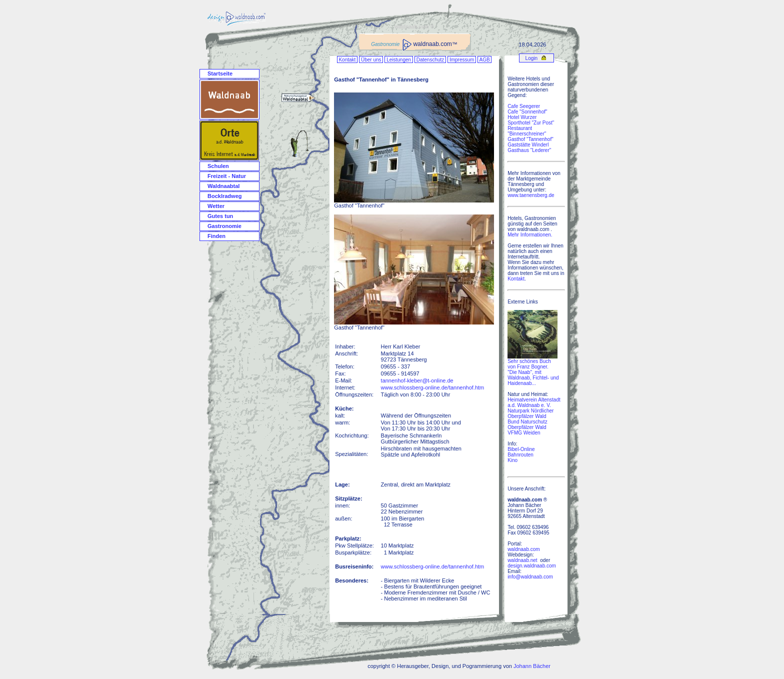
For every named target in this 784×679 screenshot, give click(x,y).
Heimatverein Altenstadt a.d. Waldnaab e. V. (534, 402)
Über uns (371, 60)
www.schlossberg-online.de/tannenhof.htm (433, 387)
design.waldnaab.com (532, 566)
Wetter (216, 206)
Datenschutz (430, 60)
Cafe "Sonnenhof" (527, 112)
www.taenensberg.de (531, 195)
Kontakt (347, 60)
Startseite (220, 73)
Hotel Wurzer (522, 117)
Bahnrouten (520, 455)
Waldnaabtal (223, 186)
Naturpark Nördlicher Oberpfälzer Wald (530, 413)
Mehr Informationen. (530, 235)
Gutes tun (220, 216)
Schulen (218, 166)
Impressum (462, 60)
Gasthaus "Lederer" (529, 150)
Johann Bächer (532, 666)
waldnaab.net (522, 560)
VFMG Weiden (524, 433)
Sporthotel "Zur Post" (531, 123)
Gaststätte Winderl (528, 145)
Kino (512, 460)
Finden (216, 236)
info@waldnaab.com (530, 577)
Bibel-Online (521, 449)
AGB (484, 60)
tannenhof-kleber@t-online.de (417, 380)
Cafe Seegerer (524, 106)
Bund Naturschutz (527, 422)
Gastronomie (224, 226)
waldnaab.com (523, 549)
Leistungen (399, 60)
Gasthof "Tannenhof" (530, 139)
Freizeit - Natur (227, 176)
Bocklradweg (224, 196)
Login (531, 58)
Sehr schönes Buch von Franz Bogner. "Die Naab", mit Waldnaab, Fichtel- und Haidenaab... (533, 370)
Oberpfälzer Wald (527, 427)
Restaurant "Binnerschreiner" (527, 131)
